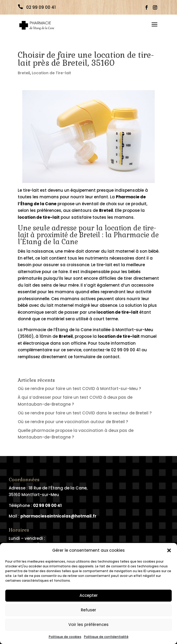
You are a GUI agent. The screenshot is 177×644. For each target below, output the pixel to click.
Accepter (89, 595)
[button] (169, 550)
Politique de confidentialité (106, 637)
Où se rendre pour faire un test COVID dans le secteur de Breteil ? (85, 413)
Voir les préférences (88, 625)
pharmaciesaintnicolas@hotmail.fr (58, 516)
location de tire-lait (117, 312)
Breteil (24, 73)
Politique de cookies (65, 637)
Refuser (88, 610)
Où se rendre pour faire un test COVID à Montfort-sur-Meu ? (79, 389)
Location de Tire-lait (51, 73)
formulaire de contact (97, 357)
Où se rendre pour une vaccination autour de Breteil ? (73, 422)
